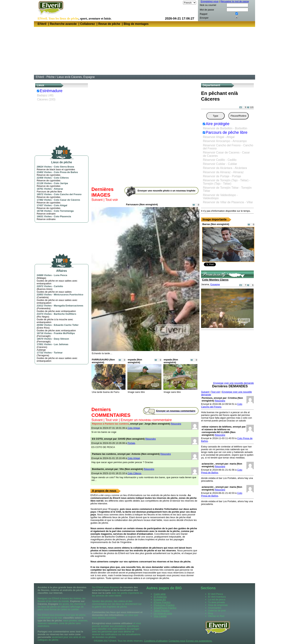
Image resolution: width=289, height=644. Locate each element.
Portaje (131, 443)
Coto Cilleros (61, 178)
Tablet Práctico (162, 611)
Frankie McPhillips (64, 333)
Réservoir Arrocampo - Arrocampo (225, 141)
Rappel (204, 14)
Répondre (176, 424)
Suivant (97, 200)
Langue (178, 3)
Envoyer (204, 18)
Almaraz (59, 189)
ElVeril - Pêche (45, 77)
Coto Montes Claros (215, 280)
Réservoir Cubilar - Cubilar (220, 164)
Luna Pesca (60, 275)
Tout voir (112, 200)
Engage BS (160, 600)
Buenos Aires (45, 289)
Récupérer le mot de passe (235, 1)
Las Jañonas (61, 344)
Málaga (41, 278)
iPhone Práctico (162, 602)
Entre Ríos (43, 328)
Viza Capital (160, 616)
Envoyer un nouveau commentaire (146, 420)
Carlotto (58, 286)
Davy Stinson (61, 339)
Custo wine (160, 594)
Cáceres (42, 347)
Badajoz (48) (45, 95)
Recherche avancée (63, 24)
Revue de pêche (109, 24)
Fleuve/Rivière (238, 116)
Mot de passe (207, 10)
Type (216, 116)
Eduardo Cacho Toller (66, 325)
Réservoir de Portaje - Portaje (222, 176)
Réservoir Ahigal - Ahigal (219, 137)
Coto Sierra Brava (64, 167)
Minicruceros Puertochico (69, 295)
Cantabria (43, 297)
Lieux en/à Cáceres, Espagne (76, 77)
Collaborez (88, 24)
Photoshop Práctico (164, 605)
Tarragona (43, 355)
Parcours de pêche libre (227, 132)
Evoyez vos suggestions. (199, 641)
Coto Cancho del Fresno (68, 194)
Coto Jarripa (61, 183)
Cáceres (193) (46, 99)
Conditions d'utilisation (156, 641)
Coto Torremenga (64, 211)
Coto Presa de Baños (66, 172)
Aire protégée (218, 124)
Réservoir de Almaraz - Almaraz (223, 172)
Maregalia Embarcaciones (69, 306)
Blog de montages (136, 24)
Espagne (215, 284)
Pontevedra (44, 308)
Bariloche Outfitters (65, 314)
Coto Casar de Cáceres (67, 200)
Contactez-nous (177, 641)
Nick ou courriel (208, 5)
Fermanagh (43, 336)
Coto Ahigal (60, 205)
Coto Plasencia (62, 216)
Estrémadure (51, 91)
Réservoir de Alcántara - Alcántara (225, 168)
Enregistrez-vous (210, 1)
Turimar (58, 353)
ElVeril (42, 24)
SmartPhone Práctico (165, 608)
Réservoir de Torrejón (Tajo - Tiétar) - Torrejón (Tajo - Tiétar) (227, 182)
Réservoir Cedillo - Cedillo (220, 160)
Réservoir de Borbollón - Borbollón (225, 128)
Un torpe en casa (163, 613)
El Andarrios (160, 597)
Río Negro (43, 317)
